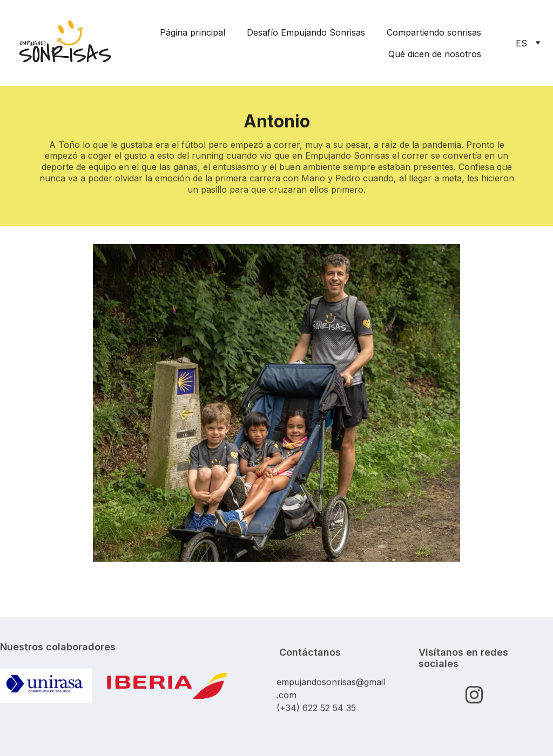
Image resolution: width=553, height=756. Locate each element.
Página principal (193, 32)
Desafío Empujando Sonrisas (306, 32)
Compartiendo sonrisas (434, 32)
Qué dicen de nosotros (435, 54)
